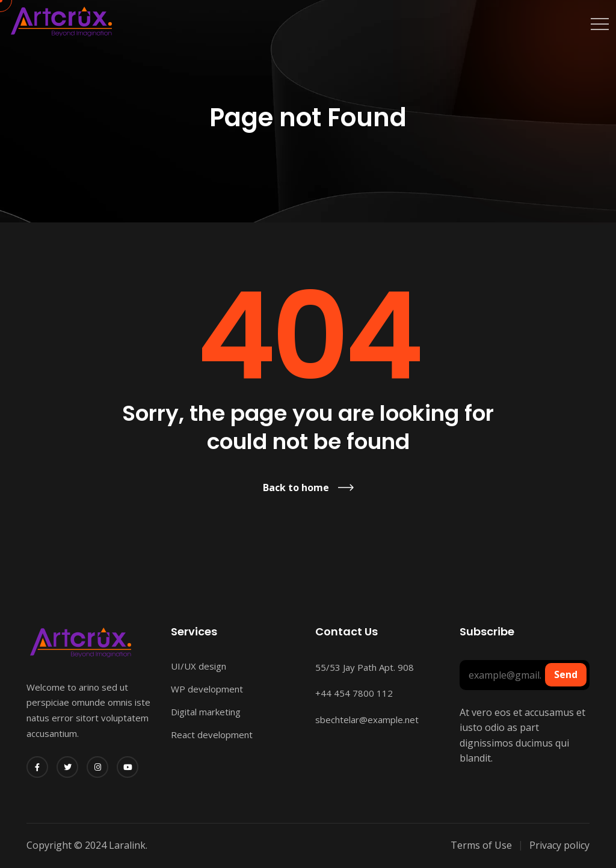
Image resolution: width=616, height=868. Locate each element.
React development (212, 735)
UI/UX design (199, 666)
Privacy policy (559, 845)
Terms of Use (481, 845)
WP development (207, 689)
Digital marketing (206, 712)
